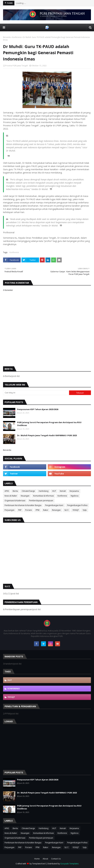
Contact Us (56, 859)
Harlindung (44, 491)
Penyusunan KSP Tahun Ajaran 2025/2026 (38, 409)
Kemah (63, 491)
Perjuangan (9, 510)
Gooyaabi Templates (69, 864)
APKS (7, 491)
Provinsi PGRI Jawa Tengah (17, 66)
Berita (15, 491)
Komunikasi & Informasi (43, 496)
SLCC (67, 510)
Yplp (85, 510)
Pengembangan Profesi (77, 505)
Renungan (56, 510)
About (45, 859)
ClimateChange (28, 491)
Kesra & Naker (11, 496)
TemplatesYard (39, 864)
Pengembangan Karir (54, 505)
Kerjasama (74, 491)
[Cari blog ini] (36, 393)
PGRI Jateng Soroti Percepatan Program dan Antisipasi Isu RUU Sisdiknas (49, 424)
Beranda (7, 37)
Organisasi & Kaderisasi (15, 501)
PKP (20, 510)
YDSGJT (76, 510)
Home (37, 859)
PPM (38, 510)
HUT (54, 491)
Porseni (29, 510)
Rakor (46, 510)
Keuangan (25, 496)
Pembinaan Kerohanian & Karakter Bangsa (23, 505)
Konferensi (17, 37)
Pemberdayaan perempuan (41, 501)
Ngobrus (75, 496)
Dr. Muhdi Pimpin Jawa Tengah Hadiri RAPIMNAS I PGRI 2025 (47, 435)
